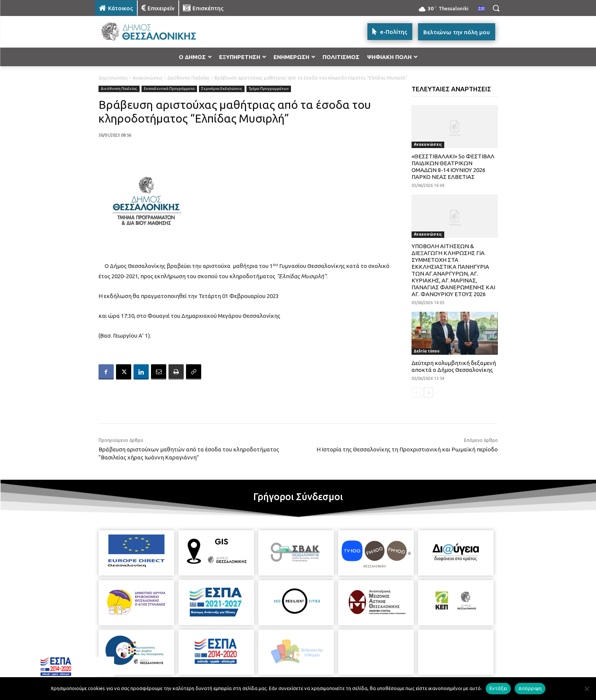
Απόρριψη (530, 688)
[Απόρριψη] (586, 689)
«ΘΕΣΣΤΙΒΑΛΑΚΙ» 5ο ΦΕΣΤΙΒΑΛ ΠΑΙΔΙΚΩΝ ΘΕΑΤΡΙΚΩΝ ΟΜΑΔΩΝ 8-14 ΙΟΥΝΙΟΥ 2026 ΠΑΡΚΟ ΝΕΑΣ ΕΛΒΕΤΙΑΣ (453, 167)
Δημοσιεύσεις (113, 78)
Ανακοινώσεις (148, 78)
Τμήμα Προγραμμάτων (269, 89)
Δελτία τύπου (427, 351)
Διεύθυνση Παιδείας (188, 78)
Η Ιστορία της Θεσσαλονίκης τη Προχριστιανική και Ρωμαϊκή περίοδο (407, 449)
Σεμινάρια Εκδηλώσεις (222, 89)
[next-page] (428, 392)
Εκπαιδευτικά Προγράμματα (169, 89)
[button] (496, 8)
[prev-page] (416, 392)
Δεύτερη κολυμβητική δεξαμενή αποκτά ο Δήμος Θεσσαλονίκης (454, 366)
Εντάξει (498, 688)
